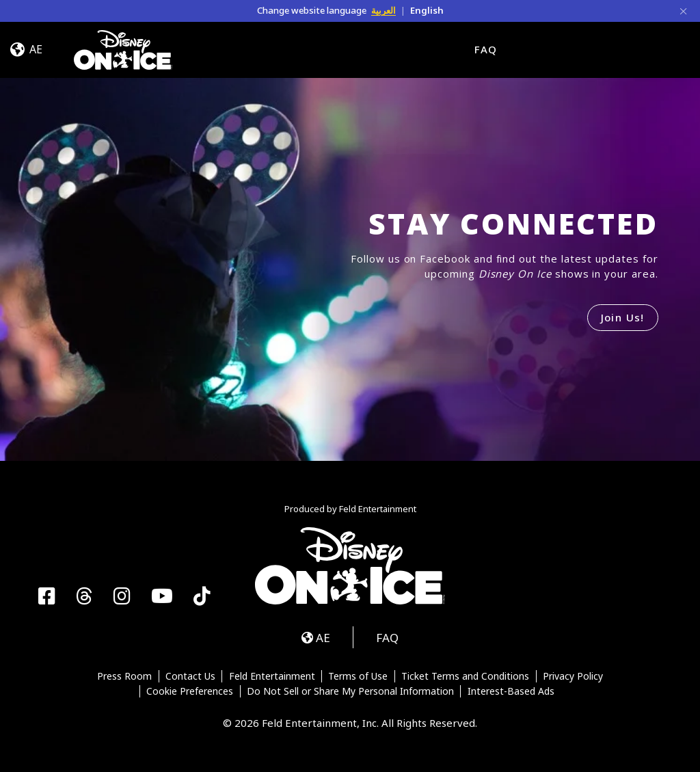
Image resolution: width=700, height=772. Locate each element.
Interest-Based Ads (511, 691)
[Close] (684, 11)
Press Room (124, 676)
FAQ (486, 49)
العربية (383, 10)
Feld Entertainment (272, 676)
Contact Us (190, 676)
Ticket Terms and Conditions (465, 676)
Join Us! (623, 317)
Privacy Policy (573, 676)
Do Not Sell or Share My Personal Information (350, 691)
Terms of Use (358, 676)
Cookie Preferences (190, 691)
